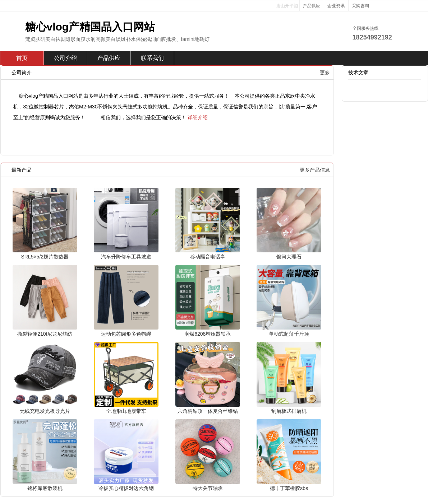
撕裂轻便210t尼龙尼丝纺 (45, 334)
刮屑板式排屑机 (289, 411)
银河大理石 (289, 257)
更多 (325, 73)
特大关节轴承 (208, 488)
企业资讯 (336, 6)
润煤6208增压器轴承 (208, 334)
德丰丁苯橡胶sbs (289, 488)
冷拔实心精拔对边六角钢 (126, 488)
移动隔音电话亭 (208, 257)
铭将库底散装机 (45, 488)
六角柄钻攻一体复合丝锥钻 (208, 411)
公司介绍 (65, 58)
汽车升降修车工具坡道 (126, 257)
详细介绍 (198, 117)
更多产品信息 (315, 170)
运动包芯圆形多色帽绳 (126, 334)
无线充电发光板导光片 (45, 411)
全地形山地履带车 (126, 411)
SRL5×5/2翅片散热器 (45, 257)
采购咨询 (360, 6)
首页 (22, 58)
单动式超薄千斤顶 (289, 334)
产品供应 (312, 6)
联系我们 (152, 58)
